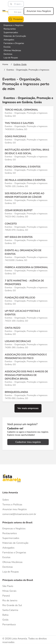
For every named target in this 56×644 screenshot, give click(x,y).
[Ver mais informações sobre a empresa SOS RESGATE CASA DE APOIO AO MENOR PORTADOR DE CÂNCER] (28, 198)
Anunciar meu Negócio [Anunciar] (15, 509)
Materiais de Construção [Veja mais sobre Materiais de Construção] (15, 36)
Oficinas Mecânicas (12, 562)
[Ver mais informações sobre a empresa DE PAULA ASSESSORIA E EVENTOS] (28, 183)
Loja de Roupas (11, 572)
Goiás (5, 620)
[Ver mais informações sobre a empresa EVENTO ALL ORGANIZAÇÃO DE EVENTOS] (28, 255)
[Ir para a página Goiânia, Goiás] (20, 64)
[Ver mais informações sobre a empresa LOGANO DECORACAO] (28, 344)
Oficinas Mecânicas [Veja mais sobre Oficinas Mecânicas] (12, 50)
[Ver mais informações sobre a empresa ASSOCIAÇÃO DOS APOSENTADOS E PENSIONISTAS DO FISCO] (28, 359)
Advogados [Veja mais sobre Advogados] (9, 40)
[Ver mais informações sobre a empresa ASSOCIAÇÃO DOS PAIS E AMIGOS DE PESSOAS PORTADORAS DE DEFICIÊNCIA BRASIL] (28, 378)
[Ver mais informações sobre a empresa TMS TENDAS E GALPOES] (28, 126)
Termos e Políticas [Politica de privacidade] (12, 505)
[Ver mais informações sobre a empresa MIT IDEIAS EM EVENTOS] (28, 240)
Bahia (5, 615)
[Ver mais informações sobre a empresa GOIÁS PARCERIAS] (28, 139)
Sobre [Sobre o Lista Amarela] (6, 500)
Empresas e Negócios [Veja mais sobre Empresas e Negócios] (14, 25)
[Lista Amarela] (5, 11)
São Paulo (8, 586)
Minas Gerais (9, 591)
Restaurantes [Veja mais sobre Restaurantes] (10, 29)
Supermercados (11, 538)
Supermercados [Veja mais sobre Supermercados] (11, 32)
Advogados (8, 548)
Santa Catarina (10, 610)
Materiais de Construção (15, 543)
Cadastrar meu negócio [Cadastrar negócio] (28, 442)
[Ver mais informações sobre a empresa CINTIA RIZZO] (28, 331)
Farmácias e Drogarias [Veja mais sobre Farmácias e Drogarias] (14, 43)
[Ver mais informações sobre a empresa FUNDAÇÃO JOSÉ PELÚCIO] (28, 301)
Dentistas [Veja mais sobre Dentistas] (8, 54)
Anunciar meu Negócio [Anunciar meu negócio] (39, 11)
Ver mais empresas (28, 408)
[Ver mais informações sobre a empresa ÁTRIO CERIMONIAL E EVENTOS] (28, 170)
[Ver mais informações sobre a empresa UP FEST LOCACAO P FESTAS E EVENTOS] (28, 316)
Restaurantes (10, 533)
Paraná (6, 596)
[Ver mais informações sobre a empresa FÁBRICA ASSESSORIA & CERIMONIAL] (28, 270)
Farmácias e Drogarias (14, 553)
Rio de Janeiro (10, 601)
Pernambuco (9, 625)
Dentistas (8, 567)
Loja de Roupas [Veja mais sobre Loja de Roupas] (11, 58)
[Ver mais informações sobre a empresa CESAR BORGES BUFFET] (28, 213)
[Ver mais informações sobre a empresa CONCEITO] (28, 227)
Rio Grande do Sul (12, 605)
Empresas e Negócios (14, 529)
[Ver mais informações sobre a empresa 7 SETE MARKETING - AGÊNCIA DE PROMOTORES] (28, 285)
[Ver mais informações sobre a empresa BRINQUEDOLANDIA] (28, 395)
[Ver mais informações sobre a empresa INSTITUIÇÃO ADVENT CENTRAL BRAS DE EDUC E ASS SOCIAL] (28, 155)
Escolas (6, 557)
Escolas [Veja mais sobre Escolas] (7, 47)
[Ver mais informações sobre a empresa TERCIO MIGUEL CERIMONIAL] (28, 113)
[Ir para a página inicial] (5, 64)
